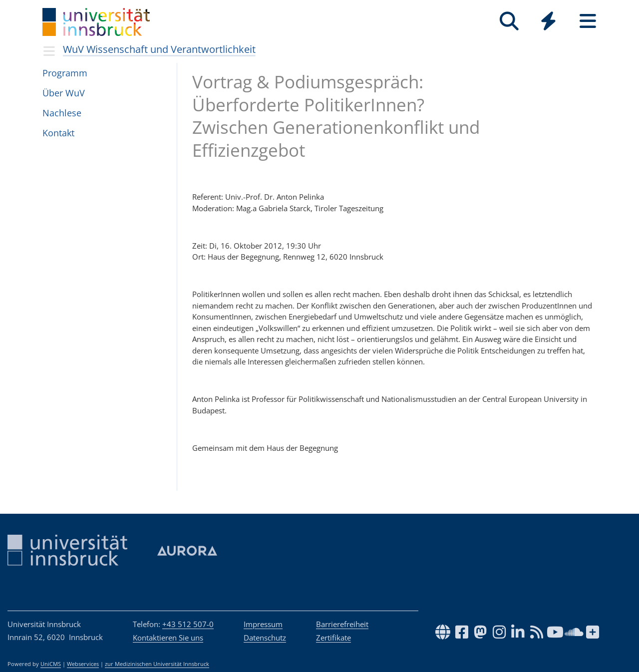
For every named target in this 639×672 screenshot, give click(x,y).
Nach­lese (62, 113)
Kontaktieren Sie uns (168, 638)
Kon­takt (58, 133)
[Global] (548, 22)
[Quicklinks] (548, 21)
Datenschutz (265, 638)
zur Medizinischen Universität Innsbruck (157, 664)
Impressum (263, 624)
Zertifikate (333, 638)
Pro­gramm (65, 73)
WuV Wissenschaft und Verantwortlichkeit (159, 49)
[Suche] (509, 21)
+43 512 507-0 (188, 624)
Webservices (83, 664)
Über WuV (64, 93)
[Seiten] (588, 21)
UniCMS (51, 664)
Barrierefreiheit (342, 624)
